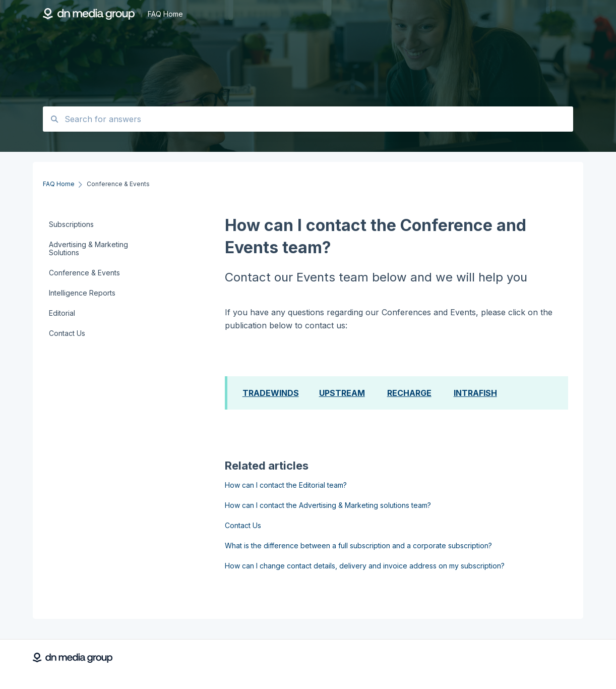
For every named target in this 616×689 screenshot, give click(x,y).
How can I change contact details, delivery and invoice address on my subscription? (365, 566)
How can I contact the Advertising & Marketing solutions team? (328, 505)
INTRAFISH (475, 393)
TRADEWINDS (271, 393)
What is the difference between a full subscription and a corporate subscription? (358, 546)
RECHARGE (409, 393)
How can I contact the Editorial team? (286, 485)
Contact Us (243, 525)
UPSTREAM (342, 393)
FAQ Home (165, 14)
